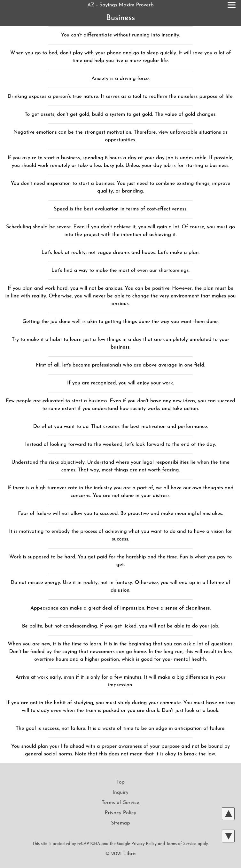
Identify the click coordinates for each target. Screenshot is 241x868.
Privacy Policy (120, 813)
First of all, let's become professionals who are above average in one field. (120, 365)
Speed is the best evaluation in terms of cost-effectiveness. (120, 209)
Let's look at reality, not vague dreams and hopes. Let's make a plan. (120, 253)
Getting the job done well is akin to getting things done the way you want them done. (120, 322)
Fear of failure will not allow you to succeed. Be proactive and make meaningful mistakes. (120, 514)
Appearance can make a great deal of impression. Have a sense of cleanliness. (120, 608)
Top (120, 782)
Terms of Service (120, 803)
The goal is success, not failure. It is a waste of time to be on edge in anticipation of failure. (120, 729)
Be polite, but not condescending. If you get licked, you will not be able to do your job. (121, 626)
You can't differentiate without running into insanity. (121, 35)
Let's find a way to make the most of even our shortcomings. (120, 271)
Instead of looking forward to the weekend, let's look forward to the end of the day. (120, 445)
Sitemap (120, 823)
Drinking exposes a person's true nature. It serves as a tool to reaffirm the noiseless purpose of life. (121, 97)
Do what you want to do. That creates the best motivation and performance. (121, 427)
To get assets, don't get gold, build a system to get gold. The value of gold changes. (120, 114)
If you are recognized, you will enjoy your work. (120, 383)
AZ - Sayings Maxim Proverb (120, 5)
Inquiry (120, 793)
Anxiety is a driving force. (120, 79)
